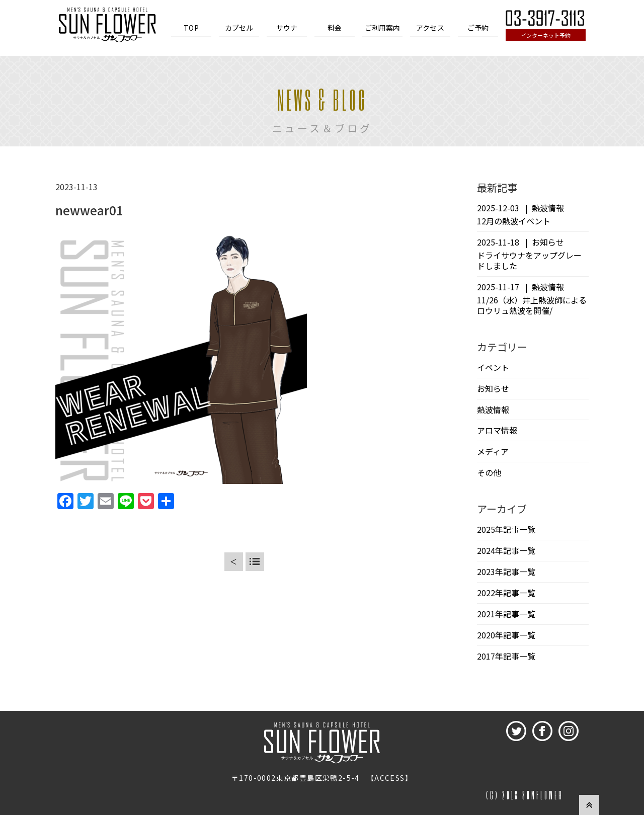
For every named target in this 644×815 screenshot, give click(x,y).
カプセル (239, 28)
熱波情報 (493, 410)
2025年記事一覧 (506, 529)
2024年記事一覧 (506, 550)
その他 (489, 472)
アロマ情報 (497, 430)
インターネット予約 (546, 35)
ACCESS (389, 778)
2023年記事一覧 (506, 572)
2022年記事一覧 (506, 593)
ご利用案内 (383, 28)
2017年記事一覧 (506, 656)
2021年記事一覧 (506, 614)
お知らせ (493, 388)
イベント (493, 367)
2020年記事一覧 (506, 635)
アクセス (430, 28)
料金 (335, 28)
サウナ (287, 28)
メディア (493, 451)
